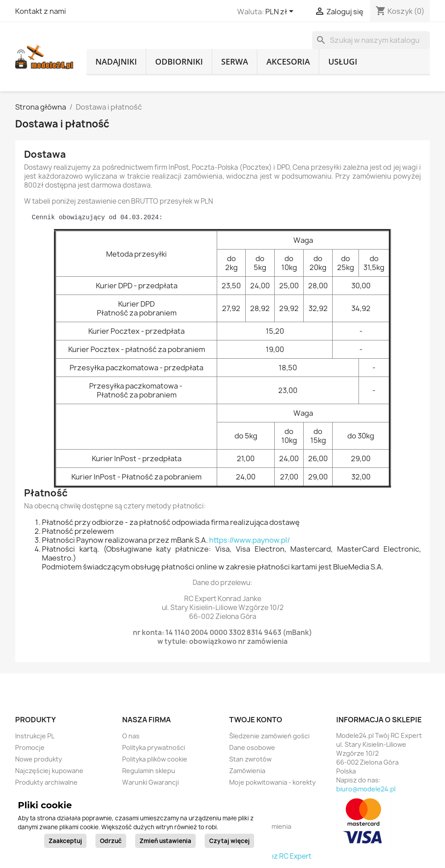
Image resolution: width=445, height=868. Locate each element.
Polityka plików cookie (155, 759)
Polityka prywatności (154, 747)
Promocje (30, 747)
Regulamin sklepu (149, 771)
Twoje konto (256, 720)
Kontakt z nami (41, 11)
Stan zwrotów (250, 759)
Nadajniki (116, 61)
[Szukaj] (371, 40)
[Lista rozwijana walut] (281, 12)
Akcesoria (288, 61)
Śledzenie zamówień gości (269, 736)
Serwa (235, 61)
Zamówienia (247, 771)
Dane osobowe (252, 747)
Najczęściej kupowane (49, 771)
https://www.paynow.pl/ (249, 540)
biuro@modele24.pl (366, 789)
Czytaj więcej (229, 841)
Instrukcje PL (35, 736)
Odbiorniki (179, 61)
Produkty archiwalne (46, 782)
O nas (131, 736)
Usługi (343, 61)
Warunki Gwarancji (150, 782)
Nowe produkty (39, 759)
